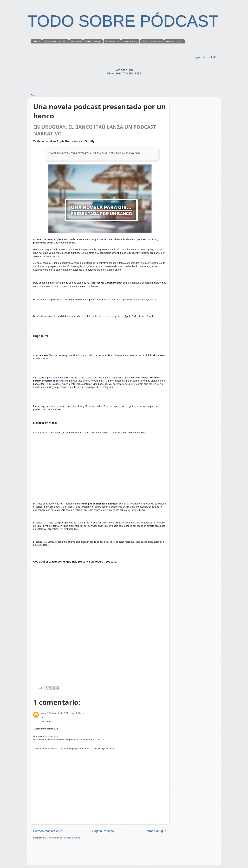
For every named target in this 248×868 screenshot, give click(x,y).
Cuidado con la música (152, 41)
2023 (124, 74)
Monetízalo (76, 41)
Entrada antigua (155, 831)
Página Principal (103, 831)
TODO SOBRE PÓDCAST (123, 21)
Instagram (62, 381)
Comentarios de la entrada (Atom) (63, 838)
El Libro (36, 41)
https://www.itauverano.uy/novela (138, 300)
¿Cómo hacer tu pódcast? (55, 41)
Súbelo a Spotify (130, 41)
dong (44, 713)
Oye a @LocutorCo (175, 41)
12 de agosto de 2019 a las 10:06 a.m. (66, 713)
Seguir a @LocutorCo (205, 57)
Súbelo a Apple (112, 41)
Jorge (91, 266)
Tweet (33, 95)
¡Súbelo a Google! (93, 41)
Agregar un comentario (46, 729)
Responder (46, 722)
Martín (73, 266)
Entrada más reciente (48, 831)
